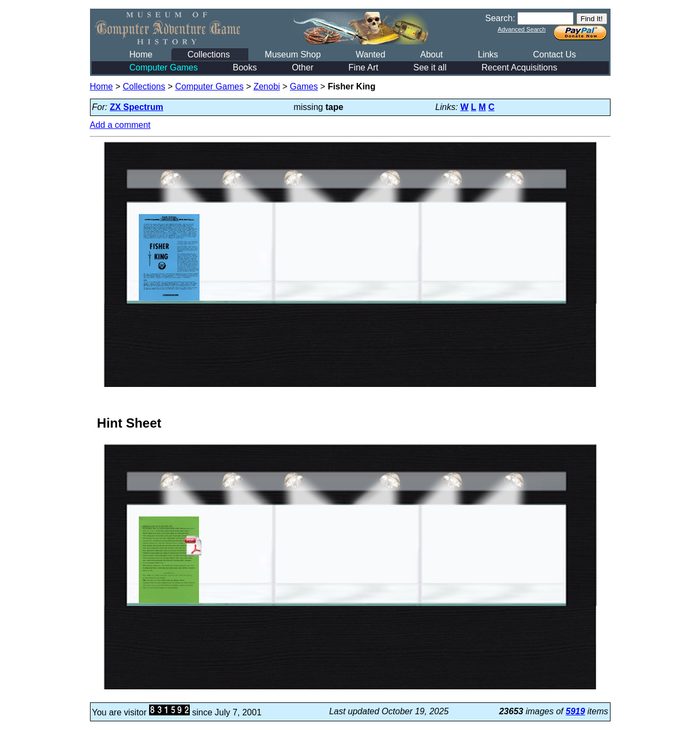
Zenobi (266, 86)
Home (141, 54)
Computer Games (164, 67)
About (432, 54)
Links (488, 54)
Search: (500, 18)
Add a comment (120, 125)
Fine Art (364, 67)
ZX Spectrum (136, 107)
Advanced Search (522, 29)
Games (304, 86)
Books (245, 67)
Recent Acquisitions (519, 67)
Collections (209, 54)
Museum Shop (293, 54)
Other (303, 67)
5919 (575, 711)
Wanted (371, 54)
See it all (430, 67)
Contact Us (554, 54)
